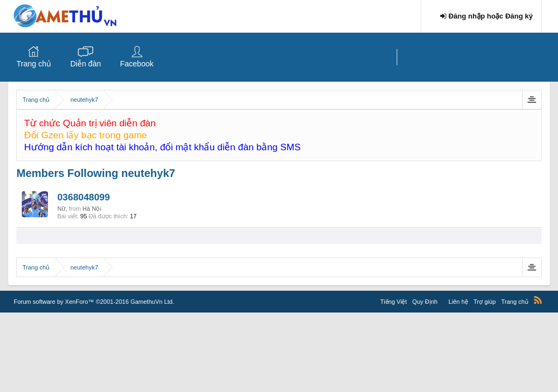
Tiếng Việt (394, 302)
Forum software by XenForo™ (94, 302)
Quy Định (425, 302)
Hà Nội (92, 209)
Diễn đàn (86, 64)
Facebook (137, 64)
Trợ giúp (485, 302)
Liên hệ (458, 302)
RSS (538, 300)
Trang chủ (34, 64)
